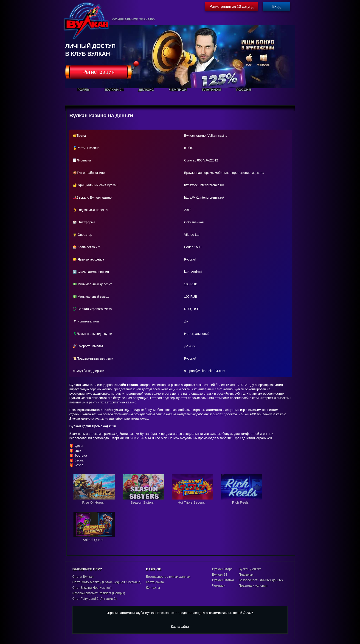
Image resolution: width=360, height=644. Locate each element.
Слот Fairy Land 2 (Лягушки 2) (94, 599)
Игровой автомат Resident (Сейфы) (99, 593)
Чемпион (219, 586)
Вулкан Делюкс (250, 569)
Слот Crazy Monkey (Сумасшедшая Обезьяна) (107, 582)
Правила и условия (253, 586)
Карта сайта (155, 582)
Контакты (153, 588)
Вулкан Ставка (223, 580)
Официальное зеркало (134, 19)
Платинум (246, 575)
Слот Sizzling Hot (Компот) (92, 588)
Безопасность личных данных (168, 577)
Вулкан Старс (222, 569)
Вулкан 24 (220, 575)
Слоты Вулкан (83, 577)
